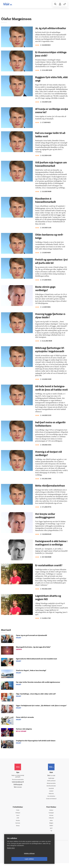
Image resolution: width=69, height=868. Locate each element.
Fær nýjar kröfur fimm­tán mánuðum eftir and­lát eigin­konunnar (38, 685)
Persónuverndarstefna (18, 783)
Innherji (51, 814)
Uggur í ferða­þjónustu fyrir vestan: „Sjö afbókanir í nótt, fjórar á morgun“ (41, 709)
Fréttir (18, 814)
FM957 (51, 830)
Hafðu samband (51, 784)
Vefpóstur (51, 797)
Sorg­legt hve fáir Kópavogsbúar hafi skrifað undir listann (36, 744)
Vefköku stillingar (17, 859)
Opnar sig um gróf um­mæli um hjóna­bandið (31, 638)
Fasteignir (51, 817)
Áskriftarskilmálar (51, 789)
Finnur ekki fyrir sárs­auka (25, 720)
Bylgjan (51, 828)
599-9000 (19, 791)
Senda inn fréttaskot (51, 803)
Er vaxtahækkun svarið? (49, 568)
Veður (51, 825)
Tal (51, 836)
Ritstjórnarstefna (51, 786)
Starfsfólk (51, 792)
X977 (51, 833)
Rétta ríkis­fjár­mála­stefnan (50, 488)
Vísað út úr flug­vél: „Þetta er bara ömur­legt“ (31, 674)
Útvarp (18, 830)
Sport (18, 819)
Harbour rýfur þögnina (24, 732)
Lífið (18, 822)
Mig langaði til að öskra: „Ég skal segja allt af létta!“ (33, 650)
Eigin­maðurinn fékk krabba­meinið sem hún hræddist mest (36, 662)
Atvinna (51, 819)
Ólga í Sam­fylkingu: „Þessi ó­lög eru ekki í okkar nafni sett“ (36, 697)
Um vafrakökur (51, 800)
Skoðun (38, 45)
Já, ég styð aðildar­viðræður (51, 29)
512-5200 (53, 779)
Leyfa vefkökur (42, 859)
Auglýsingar (51, 781)
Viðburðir (51, 822)
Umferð (51, 795)
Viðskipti (18, 817)
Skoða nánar (11, 854)
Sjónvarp (18, 828)
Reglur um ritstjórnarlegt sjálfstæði (18, 780)
